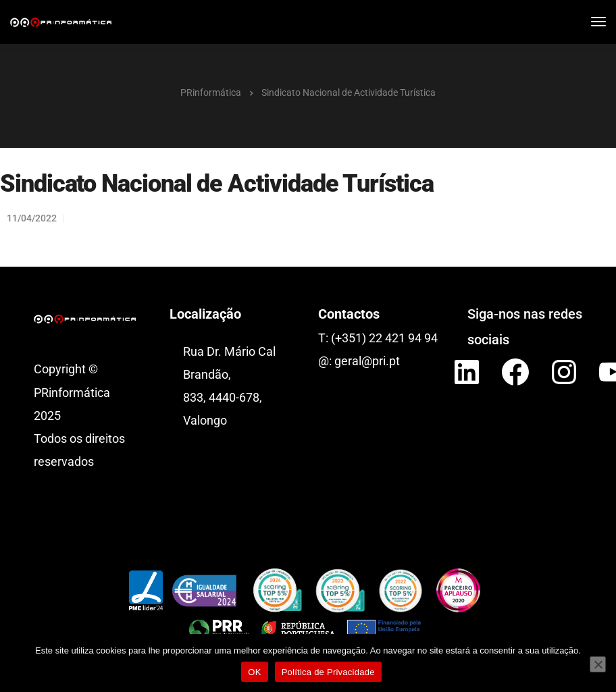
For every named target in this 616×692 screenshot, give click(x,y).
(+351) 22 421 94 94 (384, 338)
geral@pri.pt (367, 361)
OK (254, 672)
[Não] (598, 664)
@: (326, 361)
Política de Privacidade (328, 672)
